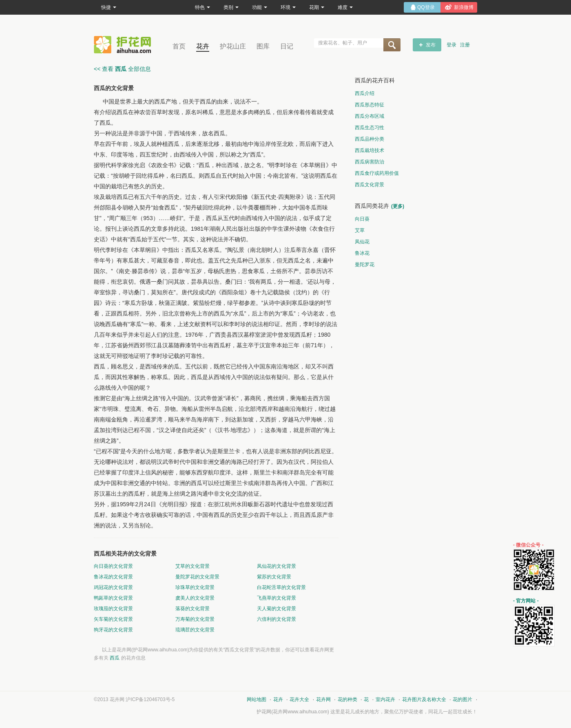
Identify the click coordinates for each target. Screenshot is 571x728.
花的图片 (463, 699)
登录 (451, 45)
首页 (179, 46)
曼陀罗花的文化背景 (197, 577)
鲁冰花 (362, 253)
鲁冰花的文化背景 (113, 577)
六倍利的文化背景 (277, 619)
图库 (263, 46)
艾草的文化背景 (193, 566)
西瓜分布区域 (370, 116)
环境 (288, 7)
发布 (431, 45)
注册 (465, 45)
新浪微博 (464, 7)
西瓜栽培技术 (370, 150)
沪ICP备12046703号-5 (150, 699)
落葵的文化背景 (193, 609)
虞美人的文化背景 (195, 598)
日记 (287, 46)
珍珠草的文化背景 (195, 587)
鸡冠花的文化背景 (113, 587)
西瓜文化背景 (370, 185)
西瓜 (115, 658)
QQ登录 (426, 7)
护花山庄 (233, 46)
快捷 (109, 7)
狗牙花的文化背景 (113, 630)
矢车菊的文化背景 (113, 619)
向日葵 (362, 219)
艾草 (360, 230)
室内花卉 (385, 699)
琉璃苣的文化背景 (195, 630)
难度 (345, 7)
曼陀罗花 (365, 265)
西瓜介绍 (365, 93)
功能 (260, 7)
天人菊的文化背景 (277, 609)
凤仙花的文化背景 (277, 566)
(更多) (398, 206)
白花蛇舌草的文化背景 (281, 587)
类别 (231, 7)
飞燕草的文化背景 (277, 598)
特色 (203, 7)
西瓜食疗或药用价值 (377, 173)
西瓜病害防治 (370, 162)
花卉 (203, 46)
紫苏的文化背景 (274, 577)
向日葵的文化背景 (113, 566)
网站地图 (257, 699)
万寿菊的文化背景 (195, 619)
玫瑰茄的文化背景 (113, 609)
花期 (317, 7)
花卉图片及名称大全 (424, 699)
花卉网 (124, 45)
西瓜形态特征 (370, 105)
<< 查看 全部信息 (122, 69)
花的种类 (347, 699)
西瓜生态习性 (370, 128)
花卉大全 (299, 699)
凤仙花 (362, 242)
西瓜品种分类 (370, 139)
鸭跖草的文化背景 (113, 598)
